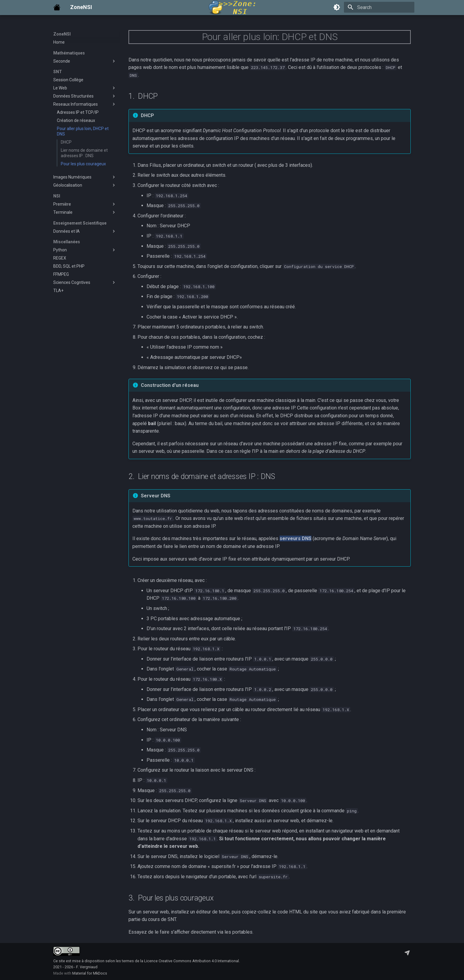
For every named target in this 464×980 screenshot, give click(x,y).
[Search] (379, 7)
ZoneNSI (62, 34)
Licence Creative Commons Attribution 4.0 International (192, 961)
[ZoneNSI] (57, 7)
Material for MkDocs (90, 973)
